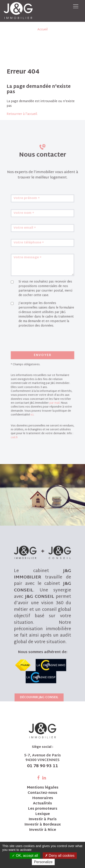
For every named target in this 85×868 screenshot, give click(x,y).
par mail (53, 399)
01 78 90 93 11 (42, 766)
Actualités (42, 804)
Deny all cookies (60, 856)
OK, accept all (25, 856)
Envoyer (42, 358)
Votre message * (30, 275)
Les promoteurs (43, 809)
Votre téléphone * (31, 262)
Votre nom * (27, 237)
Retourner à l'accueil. (22, 114)
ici (34, 409)
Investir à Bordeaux (43, 825)
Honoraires (43, 798)
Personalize (43, 862)
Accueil (42, 30)
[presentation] (39, 346)
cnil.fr (18, 428)
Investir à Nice (42, 830)
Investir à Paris (43, 820)
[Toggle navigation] (76, 6)
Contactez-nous (42, 793)
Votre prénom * (29, 224)
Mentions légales (43, 788)
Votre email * (27, 250)
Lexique (42, 814)
